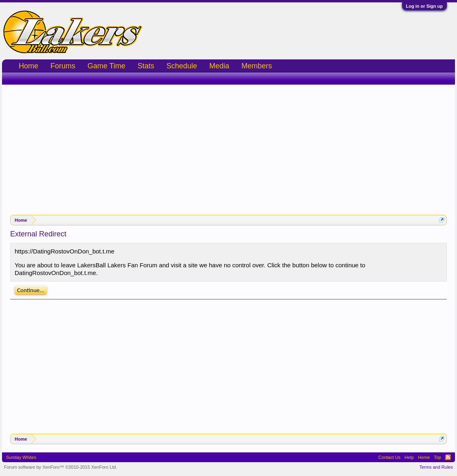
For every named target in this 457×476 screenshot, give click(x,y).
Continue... (31, 290)
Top (437, 457)
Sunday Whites (21, 457)
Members (257, 66)
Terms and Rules (436, 467)
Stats (146, 66)
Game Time (106, 66)
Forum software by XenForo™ (61, 467)
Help (409, 457)
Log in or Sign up (424, 6)
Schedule (182, 66)
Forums (63, 66)
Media (219, 66)
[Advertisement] (228, 146)
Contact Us (389, 457)
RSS (448, 457)
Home (28, 66)
